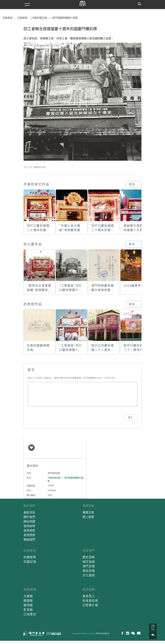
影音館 (28, 610)
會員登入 (89, 596)
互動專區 (8, 18)
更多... (134, 184)
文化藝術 (89, 575)
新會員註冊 (90, 601)
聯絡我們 (29, 540)
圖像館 (28, 601)
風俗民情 (89, 571)
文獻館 (28, 596)
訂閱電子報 (90, 605)
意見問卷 (29, 535)
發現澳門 (89, 551)
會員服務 (89, 589)
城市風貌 (89, 562)
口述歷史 (30, 614)
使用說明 (29, 526)
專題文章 (88, 512)
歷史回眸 (89, 557)
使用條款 (29, 531)
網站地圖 (29, 522)
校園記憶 (30, 562)
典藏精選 (30, 589)
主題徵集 (22, 18)
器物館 (28, 605)
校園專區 (30, 551)
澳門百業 (89, 566)
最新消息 (29, 512)
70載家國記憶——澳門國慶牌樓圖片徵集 (54, 18)
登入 (130, 417)
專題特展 (88, 506)
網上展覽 (88, 517)
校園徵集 (30, 557)
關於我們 (29, 506)
